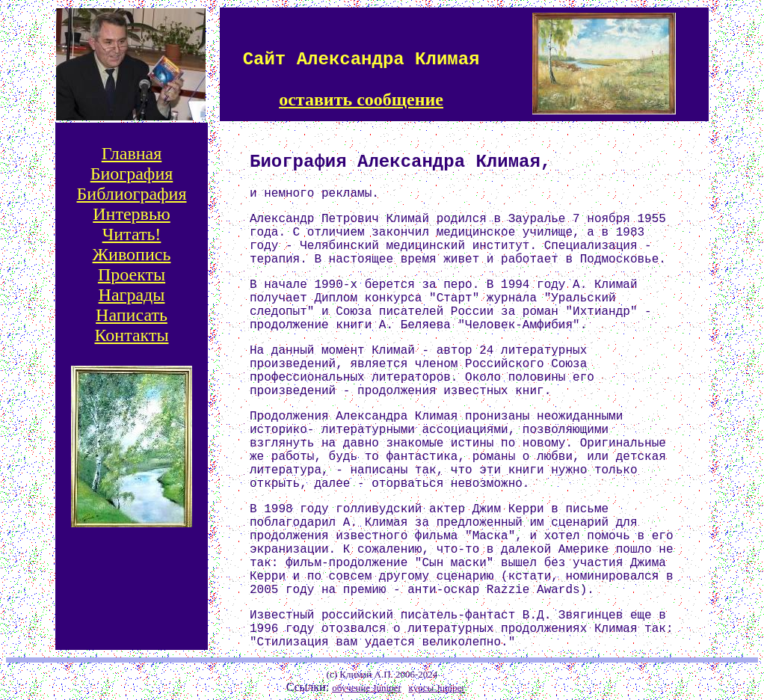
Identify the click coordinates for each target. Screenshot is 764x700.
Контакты (131, 335)
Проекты (132, 274)
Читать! (132, 234)
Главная (132, 153)
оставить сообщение (361, 99)
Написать (132, 315)
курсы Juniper (437, 688)
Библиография (132, 194)
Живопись (132, 254)
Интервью (132, 214)
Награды (132, 295)
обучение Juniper (367, 688)
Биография (132, 174)
